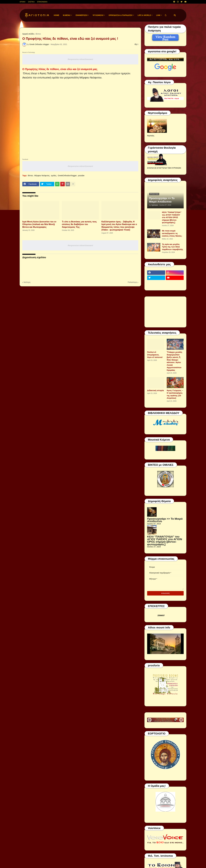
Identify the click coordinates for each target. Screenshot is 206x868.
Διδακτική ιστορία (155, 390)
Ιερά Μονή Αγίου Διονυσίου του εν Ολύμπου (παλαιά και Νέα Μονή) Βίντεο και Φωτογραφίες (39, 224)
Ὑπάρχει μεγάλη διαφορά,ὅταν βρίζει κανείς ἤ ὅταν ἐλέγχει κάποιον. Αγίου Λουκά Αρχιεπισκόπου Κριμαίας (174, 361)
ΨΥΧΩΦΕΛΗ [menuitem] (98, 15)
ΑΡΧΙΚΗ (22, 2)
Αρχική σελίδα (28, 34)
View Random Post (165, 37)
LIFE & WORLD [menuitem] (144, 15)
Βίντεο (38, 34)
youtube (81, 176)
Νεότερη (27, 282)
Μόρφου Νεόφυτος (42, 176)
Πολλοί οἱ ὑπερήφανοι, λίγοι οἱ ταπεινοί (155, 355)
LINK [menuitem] (158, 15)
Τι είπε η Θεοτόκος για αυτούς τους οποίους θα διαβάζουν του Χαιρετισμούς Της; (79, 224)
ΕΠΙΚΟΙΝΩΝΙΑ (42, 2)
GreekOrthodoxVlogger (67, 176)
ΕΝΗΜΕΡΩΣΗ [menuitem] (82, 15)
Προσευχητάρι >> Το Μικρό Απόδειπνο (162, 200)
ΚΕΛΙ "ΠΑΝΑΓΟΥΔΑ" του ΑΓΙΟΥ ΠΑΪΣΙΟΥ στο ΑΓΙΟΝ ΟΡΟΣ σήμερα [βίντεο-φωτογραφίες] (172, 217)
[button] (166, 15)
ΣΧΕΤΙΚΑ (31, 2)
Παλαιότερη (132, 282)
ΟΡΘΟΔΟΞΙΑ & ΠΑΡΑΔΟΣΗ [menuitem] (121, 15)
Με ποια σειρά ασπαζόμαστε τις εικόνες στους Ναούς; (172, 233)
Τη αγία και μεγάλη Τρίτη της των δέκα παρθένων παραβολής (172, 247)
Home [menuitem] (56, 15)
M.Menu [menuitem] (67, 15)
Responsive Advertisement (80, 59)
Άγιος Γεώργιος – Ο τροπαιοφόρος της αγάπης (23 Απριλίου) (175, 394)
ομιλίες (54, 176)
